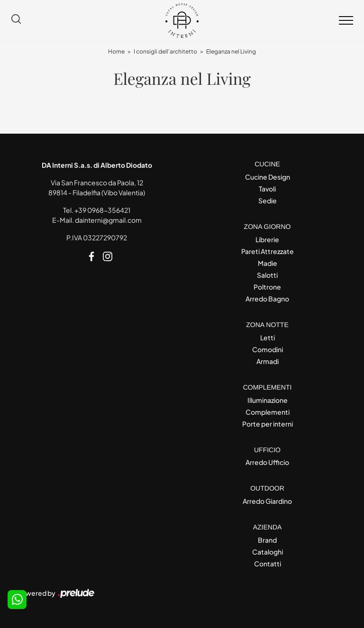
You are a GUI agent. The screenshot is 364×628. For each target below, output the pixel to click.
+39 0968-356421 (102, 210)
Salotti (267, 275)
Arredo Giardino (267, 501)
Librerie (267, 239)
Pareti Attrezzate (268, 251)
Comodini (268, 349)
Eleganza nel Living (231, 51)
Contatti (268, 564)
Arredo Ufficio (267, 462)
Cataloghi (268, 552)
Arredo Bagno (267, 299)
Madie (268, 263)
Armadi (268, 361)
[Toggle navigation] (346, 21)
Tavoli (267, 189)
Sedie (268, 200)
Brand (267, 540)
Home (116, 51)
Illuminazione (268, 400)
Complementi (268, 412)
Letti (268, 337)
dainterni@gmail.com (108, 220)
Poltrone (267, 287)
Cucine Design (268, 177)
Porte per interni (268, 424)
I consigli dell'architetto (165, 51)
